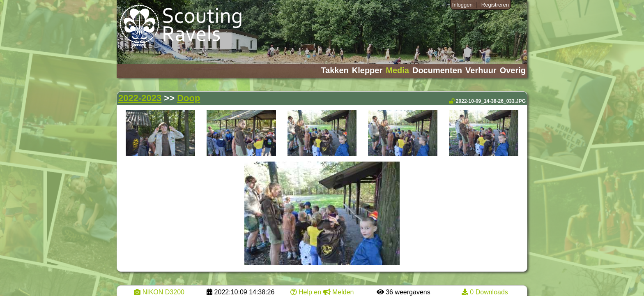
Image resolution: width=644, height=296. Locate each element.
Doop (189, 98)
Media (397, 70)
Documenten (437, 70)
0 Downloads (485, 292)
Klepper (367, 70)
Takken (335, 70)
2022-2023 (140, 98)
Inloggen (462, 5)
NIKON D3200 (159, 292)
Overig (513, 70)
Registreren (495, 5)
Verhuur (481, 70)
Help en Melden (322, 292)
